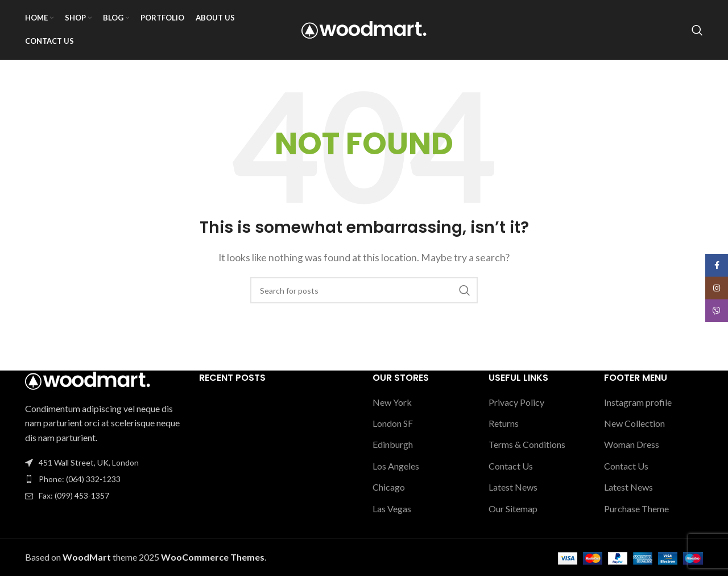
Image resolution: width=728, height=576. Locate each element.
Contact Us (511, 466)
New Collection (634, 423)
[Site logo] (364, 29)
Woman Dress (632, 444)
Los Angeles (396, 466)
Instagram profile (638, 402)
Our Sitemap (513, 509)
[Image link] (88, 379)
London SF (393, 423)
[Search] (697, 30)
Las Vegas (392, 509)
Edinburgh (393, 444)
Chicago (389, 487)
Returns (504, 423)
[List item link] (104, 479)
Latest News (513, 487)
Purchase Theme (636, 509)
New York (392, 402)
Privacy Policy (516, 402)
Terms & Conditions (527, 444)
